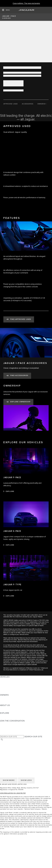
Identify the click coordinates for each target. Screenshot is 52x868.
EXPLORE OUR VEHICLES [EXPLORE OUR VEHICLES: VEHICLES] (12, 682)
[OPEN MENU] (6, 10)
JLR (2, 708)
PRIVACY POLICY (8, 753)
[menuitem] (26, 847)
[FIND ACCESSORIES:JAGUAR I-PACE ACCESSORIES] (17, 376)
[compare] (26, 861)
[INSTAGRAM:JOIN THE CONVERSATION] (7, 723)
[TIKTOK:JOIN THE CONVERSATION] (5, 726)
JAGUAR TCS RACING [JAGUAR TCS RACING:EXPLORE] (10, 716)
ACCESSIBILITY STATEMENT (13, 758)
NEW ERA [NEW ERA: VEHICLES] (5, 692)
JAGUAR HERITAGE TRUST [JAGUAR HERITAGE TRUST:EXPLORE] (13, 718)
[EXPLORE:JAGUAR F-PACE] (9, 491)
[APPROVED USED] (11, 104)
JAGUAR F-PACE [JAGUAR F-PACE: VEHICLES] (8, 679)
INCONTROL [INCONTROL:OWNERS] (6, 700)
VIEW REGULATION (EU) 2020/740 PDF (13, 793)
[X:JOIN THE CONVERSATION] (2, 734)
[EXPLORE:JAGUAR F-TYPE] (9, 596)
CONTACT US (6, 750)
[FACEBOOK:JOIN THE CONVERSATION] (6, 731)
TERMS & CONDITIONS (11, 748)
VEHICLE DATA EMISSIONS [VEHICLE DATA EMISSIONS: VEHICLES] (12, 690)
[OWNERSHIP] (43, 104)
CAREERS (5, 745)
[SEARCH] (2, 740)
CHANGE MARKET (8, 742)
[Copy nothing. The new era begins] (26, 3)
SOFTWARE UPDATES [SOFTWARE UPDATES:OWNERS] (10, 703)
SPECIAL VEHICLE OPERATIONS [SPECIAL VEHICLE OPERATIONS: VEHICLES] (15, 685)
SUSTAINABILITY (8, 710)
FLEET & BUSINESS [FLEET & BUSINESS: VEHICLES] (9, 687)
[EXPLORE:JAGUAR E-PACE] (9, 545)
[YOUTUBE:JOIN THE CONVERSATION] (6, 729)
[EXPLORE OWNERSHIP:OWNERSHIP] (18, 402)
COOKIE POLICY (8, 755)
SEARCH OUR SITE (33, 737)
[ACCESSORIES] (28, 104)
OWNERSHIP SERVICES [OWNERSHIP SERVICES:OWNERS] (11, 698)
